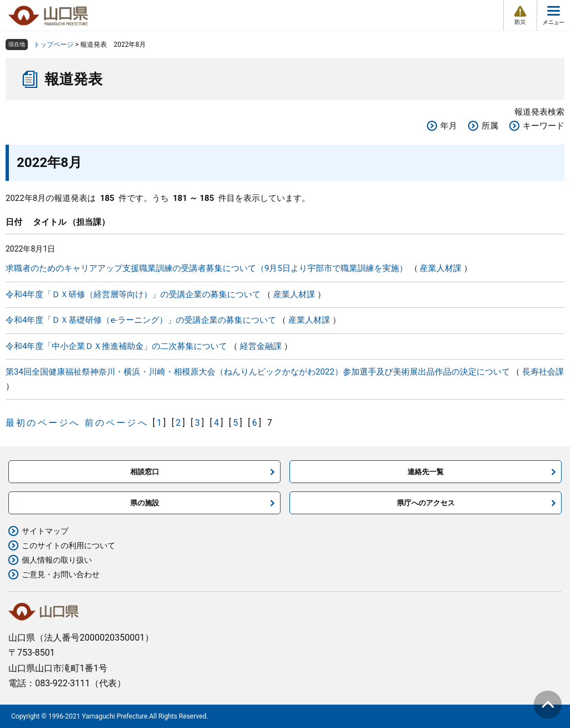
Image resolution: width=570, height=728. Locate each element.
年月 (449, 126)
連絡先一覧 (426, 472)
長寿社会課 (543, 372)
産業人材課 (441, 268)
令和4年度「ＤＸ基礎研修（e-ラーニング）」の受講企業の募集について (141, 320)
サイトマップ (45, 531)
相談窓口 (145, 472)
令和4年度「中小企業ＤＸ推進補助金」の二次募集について (116, 346)
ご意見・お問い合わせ (61, 574)
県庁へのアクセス (426, 503)
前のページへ (117, 423)
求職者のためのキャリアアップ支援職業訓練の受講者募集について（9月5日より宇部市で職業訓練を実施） (207, 268)
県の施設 (145, 503)
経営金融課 (261, 346)
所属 (490, 126)
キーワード (544, 126)
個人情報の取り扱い (57, 560)
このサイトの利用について (68, 545)
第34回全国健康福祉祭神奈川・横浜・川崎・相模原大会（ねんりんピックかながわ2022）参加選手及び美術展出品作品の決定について (258, 372)
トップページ (53, 45)
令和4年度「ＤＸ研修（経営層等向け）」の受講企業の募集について (133, 294)
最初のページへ (43, 423)
